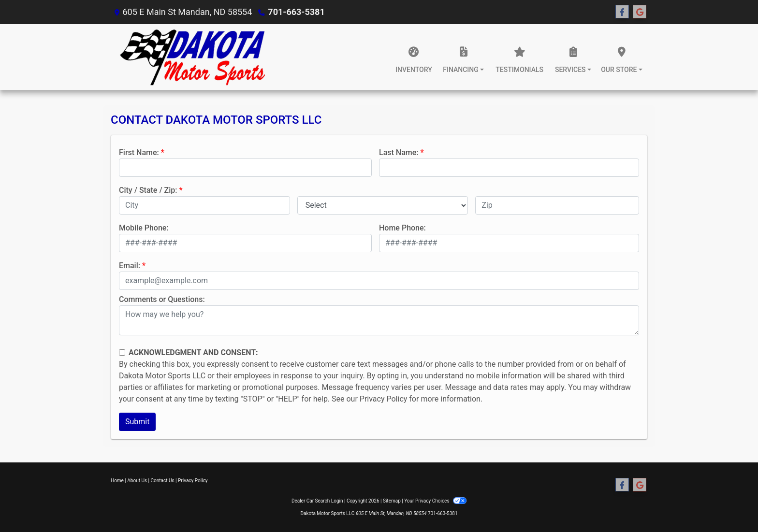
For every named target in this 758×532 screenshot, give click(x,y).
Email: (130, 266)
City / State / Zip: (148, 190)
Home (117, 481)
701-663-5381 (296, 12)
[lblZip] (557, 205)
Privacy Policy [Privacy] (193, 481)
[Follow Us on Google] (640, 12)
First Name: (139, 152)
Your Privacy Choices (435, 501)
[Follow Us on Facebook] (622, 12)
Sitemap (392, 501)
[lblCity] (204, 205)
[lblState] (383, 205)
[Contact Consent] (122, 352)
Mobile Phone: (144, 228)
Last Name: (399, 152)
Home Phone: (402, 228)
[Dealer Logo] (192, 57)
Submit (137, 422)
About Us (137, 481)
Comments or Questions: (162, 299)
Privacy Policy (384, 399)
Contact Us (163, 481)
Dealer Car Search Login (317, 501)
